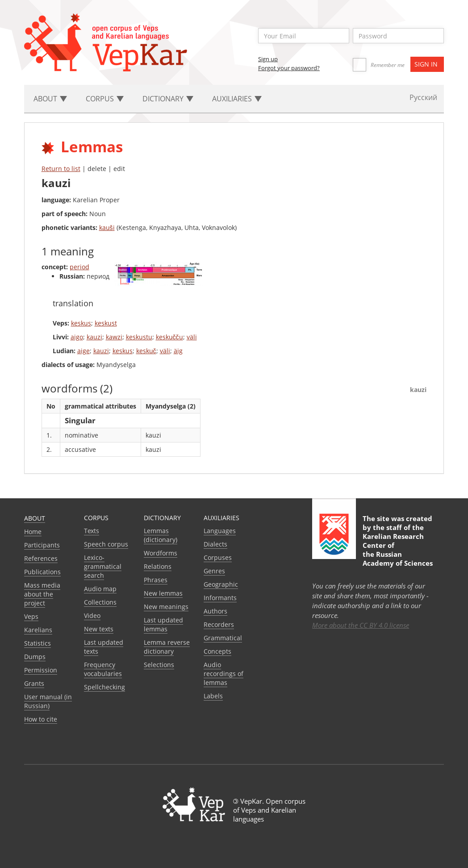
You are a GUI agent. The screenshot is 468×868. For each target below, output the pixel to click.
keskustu (139, 337)
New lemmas (163, 593)
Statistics (38, 643)
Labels (213, 696)
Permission (41, 670)
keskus (81, 323)
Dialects (215, 544)
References (41, 558)
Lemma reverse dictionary (167, 647)
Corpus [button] (105, 99)
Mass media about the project (42, 594)
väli (192, 337)
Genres (214, 571)
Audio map (100, 589)
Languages (220, 531)
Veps (31, 616)
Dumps (35, 657)
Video (92, 616)
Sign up (268, 59)
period (79, 267)
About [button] (50, 99)
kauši (107, 227)
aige (84, 351)
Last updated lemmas (163, 624)
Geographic (221, 584)
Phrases (156, 580)
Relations (158, 566)
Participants (42, 545)
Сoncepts (217, 651)
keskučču (169, 337)
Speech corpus (106, 544)
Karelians (38, 630)
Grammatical (223, 638)
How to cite (41, 719)
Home (33, 532)
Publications (42, 572)
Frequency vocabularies (103, 669)
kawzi (114, 337)
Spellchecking (104, 687)
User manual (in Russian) (48, 701)
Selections (159, 665)
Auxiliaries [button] (237, 99)
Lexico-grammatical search (103, 566)
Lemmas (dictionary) (161, 535)
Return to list (61, 169)
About (35, 518)
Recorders (219, 624)
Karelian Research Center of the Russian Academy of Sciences (398, 550)
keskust (106, 323)
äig (178, 351)
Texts (92, 531)
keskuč (146, 351)
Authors (215, 611)
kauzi (94, 337)
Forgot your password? (289, 68)
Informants (220, 598)
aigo (77, 337)
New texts (99, 629)
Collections (100, 602)
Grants (34, 683)
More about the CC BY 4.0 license (361, 625)
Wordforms (161, 553)
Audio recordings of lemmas (224, 674)
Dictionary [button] (168, 99)
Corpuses (218, 557)
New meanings (166, 607)
